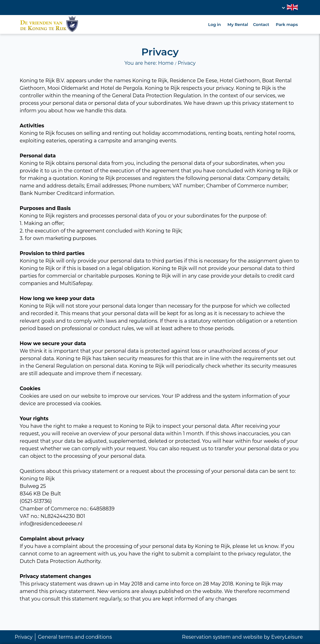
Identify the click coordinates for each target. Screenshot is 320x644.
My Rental (238, 25)
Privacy (24, 637)
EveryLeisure (287, 637)
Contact (261, 25)
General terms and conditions (75, 637)
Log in (215, 25)
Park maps (287, 25)
